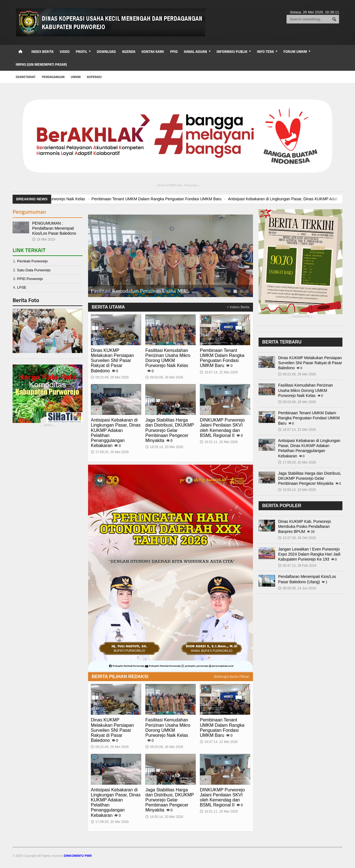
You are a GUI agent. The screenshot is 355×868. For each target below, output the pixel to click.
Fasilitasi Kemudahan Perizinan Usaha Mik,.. (141, 291)
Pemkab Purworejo (32, 261)
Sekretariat (26, 77)
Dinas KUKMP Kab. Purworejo (178, 186)
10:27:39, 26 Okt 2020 (297, 538)
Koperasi (94, 77)
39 (313, 532)
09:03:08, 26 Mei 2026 (164, 377)
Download (106, 51)
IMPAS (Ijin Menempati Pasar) (41, 64)
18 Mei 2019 (44, 239)
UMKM (76, 77)
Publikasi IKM (300, 317)
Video (65, 51)
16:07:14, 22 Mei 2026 (219, 372)
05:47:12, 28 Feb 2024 (297, 566)
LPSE (22, 287)
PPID (174, 51)
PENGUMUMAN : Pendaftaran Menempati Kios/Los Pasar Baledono (54, 228)
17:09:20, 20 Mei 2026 (110, 452)
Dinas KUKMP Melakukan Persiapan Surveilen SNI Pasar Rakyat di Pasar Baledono (112, 361)
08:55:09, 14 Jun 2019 (297, 588)
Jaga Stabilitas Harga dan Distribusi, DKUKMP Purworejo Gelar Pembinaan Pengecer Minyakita (170, 430)
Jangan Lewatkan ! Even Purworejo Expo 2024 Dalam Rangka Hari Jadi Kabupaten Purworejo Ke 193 (309, 554)
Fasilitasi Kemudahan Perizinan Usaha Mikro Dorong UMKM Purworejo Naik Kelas (168, 358)
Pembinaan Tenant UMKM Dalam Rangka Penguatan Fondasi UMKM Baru (213, 199)
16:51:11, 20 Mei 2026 (219, 442)
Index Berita (42, 51)
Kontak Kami (153, 51)
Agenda (129, 51)
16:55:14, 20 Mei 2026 (164, 447)
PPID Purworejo (30, 279)
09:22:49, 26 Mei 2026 (110, 377)
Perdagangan (53, 77)
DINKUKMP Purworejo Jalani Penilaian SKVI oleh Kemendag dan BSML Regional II (222, 428)
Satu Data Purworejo (34, 270)
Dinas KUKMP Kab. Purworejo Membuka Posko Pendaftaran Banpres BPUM (305, 526)
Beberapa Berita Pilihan (232, 677)
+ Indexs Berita (238, 307)
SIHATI (48, 426)
